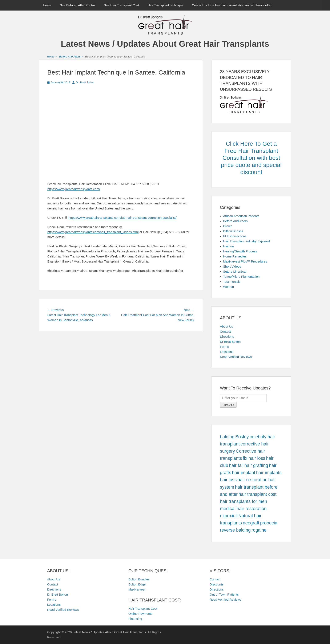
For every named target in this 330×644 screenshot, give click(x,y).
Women (228, 287)
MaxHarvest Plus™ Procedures (245, 261)
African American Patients (241, 216)
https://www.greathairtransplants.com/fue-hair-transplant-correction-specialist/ (122, 218)
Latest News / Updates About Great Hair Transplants (165, 44)
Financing (135, 619)
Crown (228, 226)
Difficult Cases (233, 231)
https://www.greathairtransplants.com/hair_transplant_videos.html (93, 232)
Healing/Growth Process (240, 251)
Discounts (217, 584)
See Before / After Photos (78, 5)
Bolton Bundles (139, 579)
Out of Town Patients (224, 594)
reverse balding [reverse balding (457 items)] (235, 530)
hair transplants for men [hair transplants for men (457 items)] (244, 501)
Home (47, 5)
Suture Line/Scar (235, 271)
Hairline (228, 246)
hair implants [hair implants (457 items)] (269, 473)
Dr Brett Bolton (230, 342)
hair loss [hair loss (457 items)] (228, 480)
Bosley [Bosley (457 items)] (242, 437)
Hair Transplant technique (166, 5)
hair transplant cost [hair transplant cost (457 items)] (257, 494)
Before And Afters (71, 57)
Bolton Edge (137, 584)
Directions (227, 337)
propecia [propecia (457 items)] (269, 523)
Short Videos (232, 266)
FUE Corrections (235, 236)
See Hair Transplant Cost (121, 5)
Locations (227, 352)
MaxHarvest (137, 589)
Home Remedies (235, 256)
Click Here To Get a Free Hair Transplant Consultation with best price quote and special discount (251, 158)
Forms (224, 347)
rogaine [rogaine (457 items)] (259, 530)
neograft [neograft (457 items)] (251, 523)
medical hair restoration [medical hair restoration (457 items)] (243, 509)
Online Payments (140, 614)
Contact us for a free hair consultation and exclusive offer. (232, 5)
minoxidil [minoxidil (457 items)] (229, 516)
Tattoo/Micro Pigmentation (241, 277)
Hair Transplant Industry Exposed (246, 241)
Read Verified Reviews (236, 357)
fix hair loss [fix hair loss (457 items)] (254, 458)
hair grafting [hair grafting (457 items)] (256, 465)
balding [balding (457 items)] (227, 437)
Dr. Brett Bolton (85, 82)
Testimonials (232, 282)
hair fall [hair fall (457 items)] (236, 465)
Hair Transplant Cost (143, 609)
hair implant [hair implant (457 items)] (244, 473)
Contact (225, 331)
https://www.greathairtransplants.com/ (74, 189)
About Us (226, 326)
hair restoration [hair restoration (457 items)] (253, 480)
